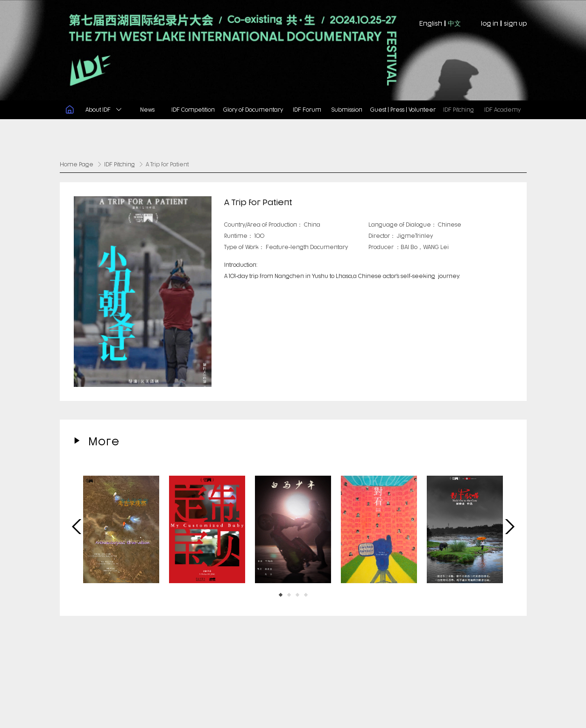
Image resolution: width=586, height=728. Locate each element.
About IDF (103, 109)
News (147, 109)
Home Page (77, 164)
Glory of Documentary (253, 109)
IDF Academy (502, 109)
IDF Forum (307, 109)
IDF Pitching (459, 109)
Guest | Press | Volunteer (403, 109)
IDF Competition (193, 109)
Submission (347, 109)
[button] (281, 594)
